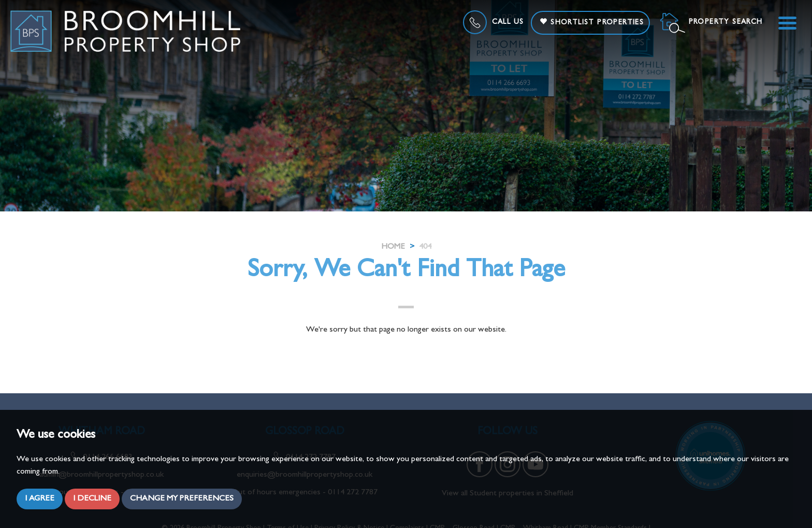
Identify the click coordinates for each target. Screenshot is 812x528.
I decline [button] (92, 499)
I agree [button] (40, 499)
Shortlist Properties (592, 22)
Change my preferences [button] (182, 499)
